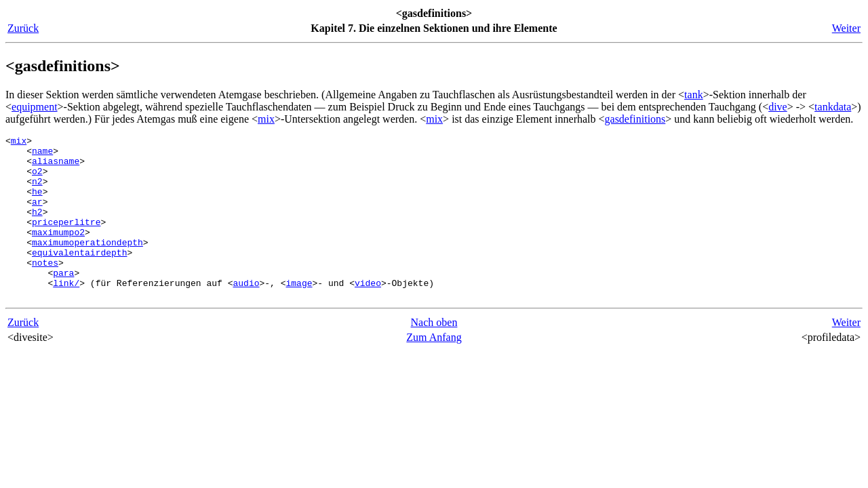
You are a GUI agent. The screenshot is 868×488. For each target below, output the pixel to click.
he (37, 203)
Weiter (846, 28)
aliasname (56, 167)
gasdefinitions (635, 119)
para (63, 301)
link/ (66, 313)
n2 (37, 191)
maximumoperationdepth (87, 264)
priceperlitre (66, 240)
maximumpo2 (58, 252)
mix (266, 119)
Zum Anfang (434, 370)
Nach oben (434, 355)
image (299, 313)
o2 (37, 179)
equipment (35, 107)
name (42, 155)
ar (37, 216)
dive (778, 107)
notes (45, 289)
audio (246, 313)
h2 (37, 228)
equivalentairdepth (79, 277)
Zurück (23, 28)
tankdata (833, 107)
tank (694, 95)
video (368, 313)
